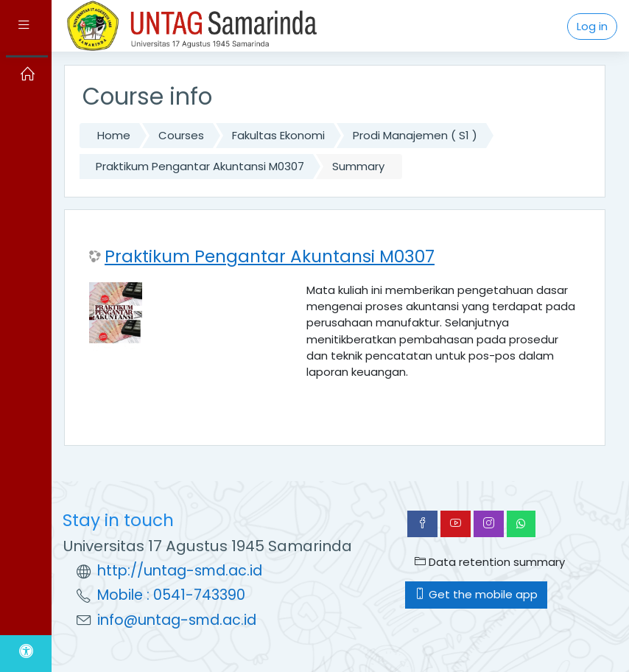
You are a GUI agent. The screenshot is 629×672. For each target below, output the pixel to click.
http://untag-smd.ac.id (180, 571)
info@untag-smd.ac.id (177, 620)
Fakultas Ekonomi (278, 135)
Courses (181, 135)
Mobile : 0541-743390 (171, 595)
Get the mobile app (476, 594)
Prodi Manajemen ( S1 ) (415, 135)
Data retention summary (490, 562)
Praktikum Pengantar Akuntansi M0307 (200, 166)
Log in (592, 26)
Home (114, 135)
